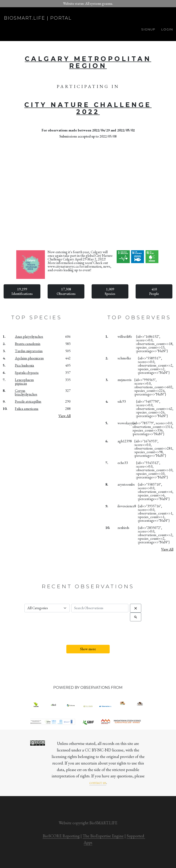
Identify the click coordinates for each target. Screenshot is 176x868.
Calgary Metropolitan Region (88, 62)
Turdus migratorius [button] (29, 351)
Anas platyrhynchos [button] (29, 336)
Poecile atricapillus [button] (28, 401)
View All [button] (65, 416)
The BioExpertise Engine (103, 836)
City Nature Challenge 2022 (88, 108)
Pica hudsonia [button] (24, 365)
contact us (98, 782)
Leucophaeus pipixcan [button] (24, 382)
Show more (88, 649)
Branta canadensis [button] (28, 344)
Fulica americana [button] (27, 409)
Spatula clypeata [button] (27, 373)
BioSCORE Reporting (61, 836)
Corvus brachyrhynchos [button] (26, 392)
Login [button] (167, 29)
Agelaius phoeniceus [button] (29, 358)
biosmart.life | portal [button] (38, 18)
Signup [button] (148, 29)
